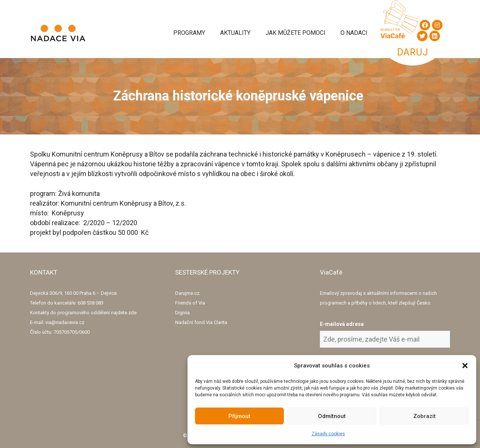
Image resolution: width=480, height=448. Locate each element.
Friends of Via (190, 303)
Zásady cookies (328, 434)
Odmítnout (332, 416)
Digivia (182, 313)
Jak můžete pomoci (295, 33)
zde (132, 313)
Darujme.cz (187, 293)
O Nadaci (354, 33)
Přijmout (239, 416)
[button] (465, 366)
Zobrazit (424, 416)
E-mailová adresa (342, 324)
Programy (189, 33)
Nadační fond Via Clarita (201, 322)
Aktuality (235, 33)
